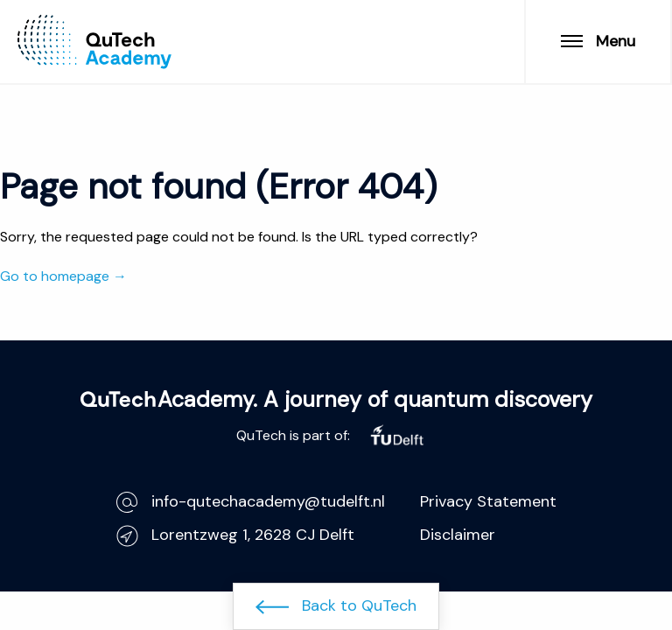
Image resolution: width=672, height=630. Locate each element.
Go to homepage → (63, 276)
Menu (598, 41)
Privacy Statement (488, 501)
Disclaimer (458, 535)
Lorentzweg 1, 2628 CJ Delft (235, 535)
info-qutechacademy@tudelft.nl (251, 502)
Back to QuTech (336, 605)
